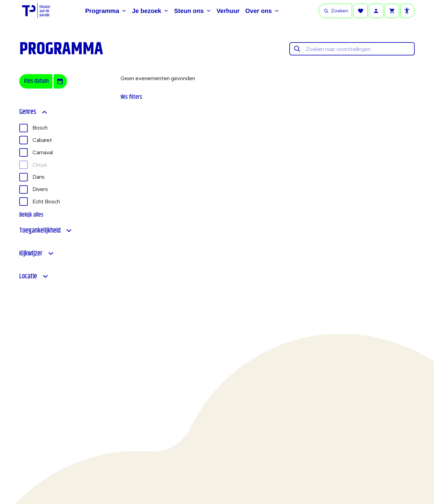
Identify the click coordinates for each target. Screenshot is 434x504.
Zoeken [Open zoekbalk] (336, 11)
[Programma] (106, 11)
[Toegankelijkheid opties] (407, 11)
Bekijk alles (31, 215)
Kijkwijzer (37, 254)
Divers (40, 189)
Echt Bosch (46, 201)
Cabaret (42, 140)
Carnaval (43, 152)
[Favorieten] (360, 11)
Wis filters (131, 97)
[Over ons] (262, 11)
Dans (39, 177)
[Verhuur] (228, 11)
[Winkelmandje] (392, 11)
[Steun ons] (193, 11)
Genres (34, 112)
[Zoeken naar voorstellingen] (358, 49)
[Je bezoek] (150, 11)
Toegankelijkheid (46, 231)
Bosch (40, 128)
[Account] (376, 11)
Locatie (34, 277)
